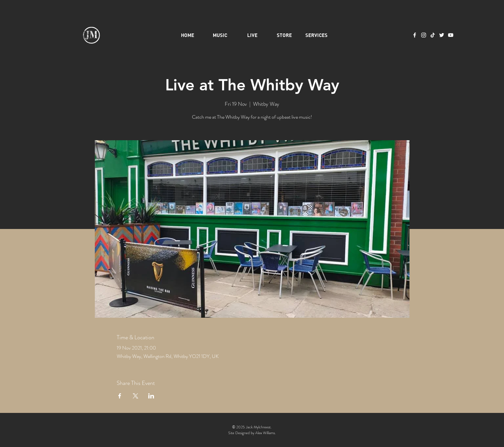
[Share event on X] (135, 396)
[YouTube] (451, 35)
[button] (317, 35)
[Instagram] (424, 35)
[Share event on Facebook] (120, 396)
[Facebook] (415, 35)
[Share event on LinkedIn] (151, 396)
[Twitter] (442, 35)
